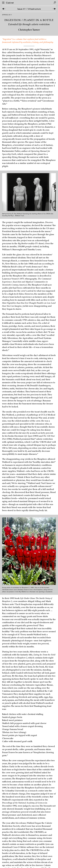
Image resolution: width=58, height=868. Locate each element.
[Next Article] (54, 9)
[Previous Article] (4, 9)
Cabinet (10, 3)
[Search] (55, 3)
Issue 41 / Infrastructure (29, 9)
